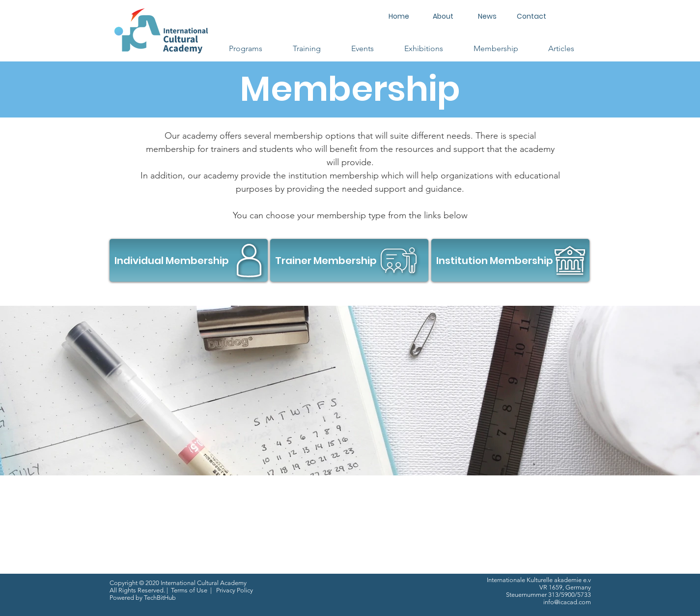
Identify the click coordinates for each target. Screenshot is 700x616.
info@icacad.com (567, 602)
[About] (443, 16)
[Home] (399, 16)
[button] (246, 48)
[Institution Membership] (510, 260)
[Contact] (532, 16)
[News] (487, 16)
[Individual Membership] (189, 260)
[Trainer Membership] (349, 260)
